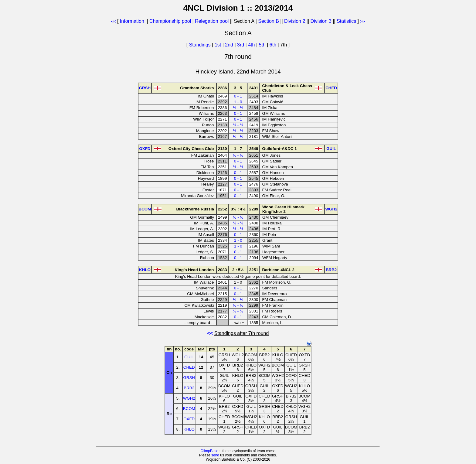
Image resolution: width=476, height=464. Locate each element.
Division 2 (295, 21)
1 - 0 (238, 102)
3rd (241, 45)
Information (132, 21)
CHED (189, 367)
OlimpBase (210, 451)
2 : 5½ (238, 270)
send (215, 455)
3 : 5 (238, 88)
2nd (230, 45)
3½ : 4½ (238, 209)
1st (219, 45)
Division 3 (321, 21)
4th (252, 45)
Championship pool (170, 21)
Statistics (346, 21)
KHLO (189, 429)
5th (263, 45)
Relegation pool (212, 21)
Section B (268, 21)
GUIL (189, 357)
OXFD (189, 419)
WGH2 (189, 398)
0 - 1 (238, 96)
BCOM (189, 409)
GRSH (189, 378)
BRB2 (189, 388)
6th (274, 45)
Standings (200, 45)
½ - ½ (238, 108)
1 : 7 (238, 149)
